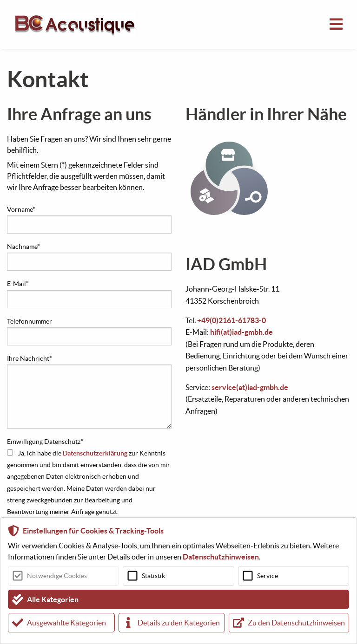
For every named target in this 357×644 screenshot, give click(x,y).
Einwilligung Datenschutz (45, 442)
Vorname (21, 209)
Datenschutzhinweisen (221, 557)
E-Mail (18, 284)
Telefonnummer (30, 321)
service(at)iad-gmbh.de (250, 387)
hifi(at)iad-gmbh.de (241, 332)
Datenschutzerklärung (95, 453)
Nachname (23, 247)
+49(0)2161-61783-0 (231, 320)
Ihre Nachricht (30, 358)
